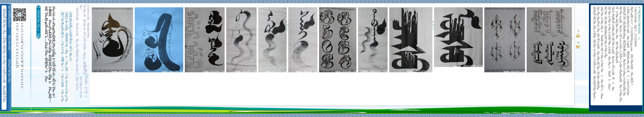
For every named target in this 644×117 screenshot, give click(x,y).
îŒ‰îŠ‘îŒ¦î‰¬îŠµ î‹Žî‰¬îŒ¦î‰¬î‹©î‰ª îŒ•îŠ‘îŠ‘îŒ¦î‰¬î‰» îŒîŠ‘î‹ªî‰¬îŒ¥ (9, 71)
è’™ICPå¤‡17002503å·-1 (639, 23)
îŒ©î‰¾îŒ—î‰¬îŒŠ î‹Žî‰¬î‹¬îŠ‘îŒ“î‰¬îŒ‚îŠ (9, 44)
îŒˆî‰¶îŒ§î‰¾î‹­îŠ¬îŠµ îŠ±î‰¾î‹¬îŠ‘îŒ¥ (9, 17)
